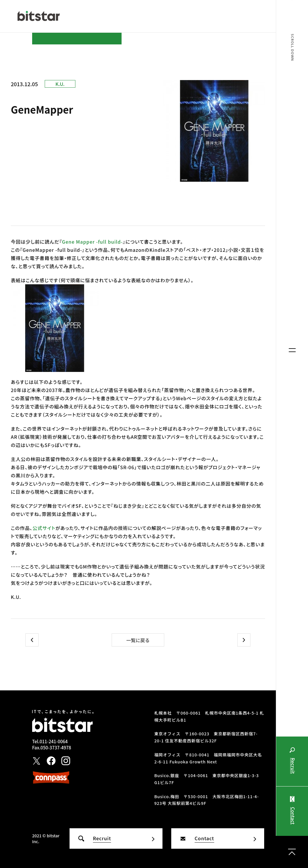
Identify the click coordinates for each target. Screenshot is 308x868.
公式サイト (44, 528)
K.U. (60, 84)
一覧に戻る (138, 640)
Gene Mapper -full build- (92, 242)
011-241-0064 (53, 741)
